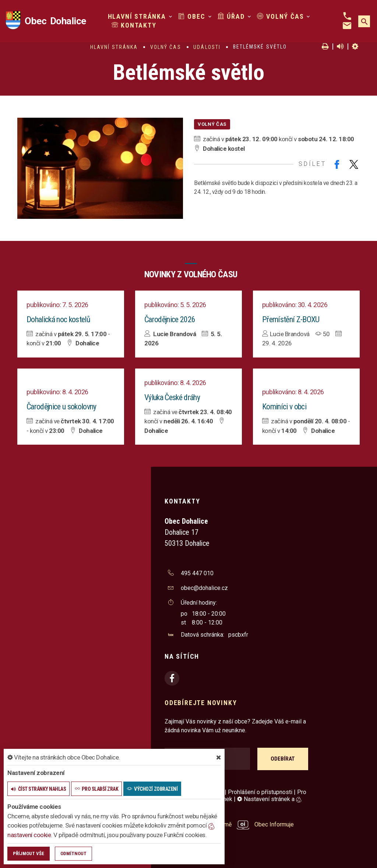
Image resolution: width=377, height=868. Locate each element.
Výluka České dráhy (172, 397)
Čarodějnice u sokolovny (61, 407)
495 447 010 (197, 573)
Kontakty (134, 25)
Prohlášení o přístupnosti (260, 792)
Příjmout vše (29, 853)
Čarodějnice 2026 (170, 319)
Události (207, 47)
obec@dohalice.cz (204, 588)
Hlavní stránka (137, 16)
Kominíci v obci (284, 407)
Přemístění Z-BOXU (291, 319)
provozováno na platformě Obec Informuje (229, 824)
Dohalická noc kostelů (58, 319)
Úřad (231, 16)
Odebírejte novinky (201, 703)
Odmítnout (73, 853)
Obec (192, 16)
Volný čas (281, 16)
